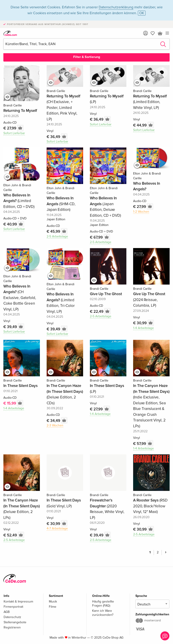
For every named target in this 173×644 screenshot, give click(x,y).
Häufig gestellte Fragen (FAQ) (103, 604)
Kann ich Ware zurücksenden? (103, 613)
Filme (53, 607)
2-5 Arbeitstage (57, 236)
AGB (7, 612)
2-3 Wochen (55, 425)
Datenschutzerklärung (116, 7)
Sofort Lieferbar (14, 133)
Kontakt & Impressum (18, 601)
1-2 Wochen (141, 212)
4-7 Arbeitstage (57, 528)
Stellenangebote (15, 622)
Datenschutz (12, 617)
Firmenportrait (13, 607)
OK (142, 13)
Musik (53, 601)
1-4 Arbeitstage (143, 328)
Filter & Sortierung (87, 57)
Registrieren (12, 627)
